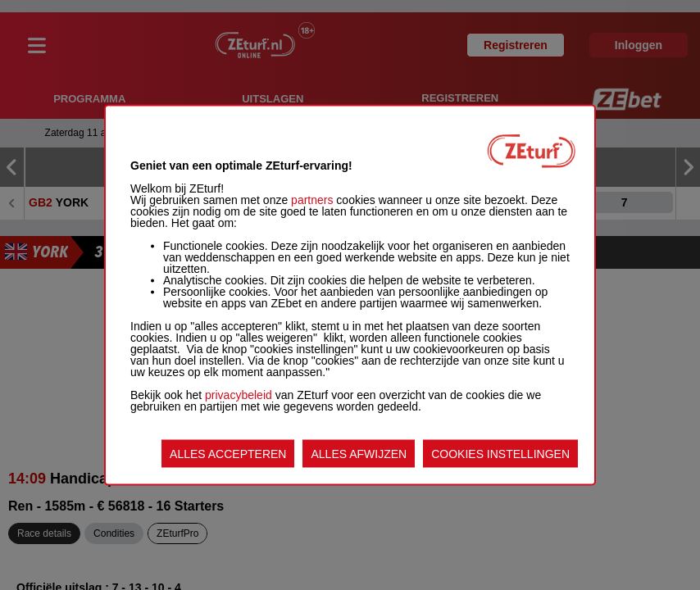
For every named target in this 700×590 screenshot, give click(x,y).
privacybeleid (239, 395)
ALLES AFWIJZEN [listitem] (359, 454)
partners (312, 200)
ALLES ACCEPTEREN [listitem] (228, 454)
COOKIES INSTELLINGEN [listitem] (500, 454)
